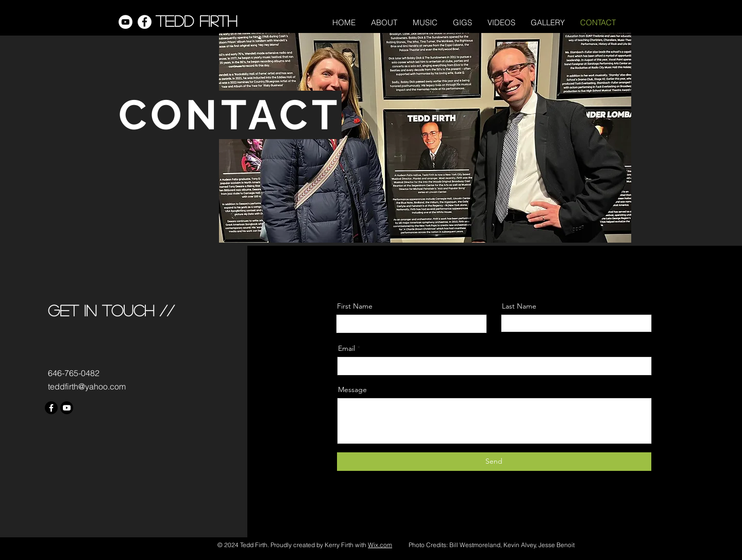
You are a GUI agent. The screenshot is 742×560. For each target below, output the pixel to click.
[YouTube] (125, 22)
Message (352, 389)
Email (347, 348)
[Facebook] (145, 22)
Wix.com (380, 545)
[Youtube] (67, 408)
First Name (355, 306)
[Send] (494, 462)
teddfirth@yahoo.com (87, 386)
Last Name (519, 306)
